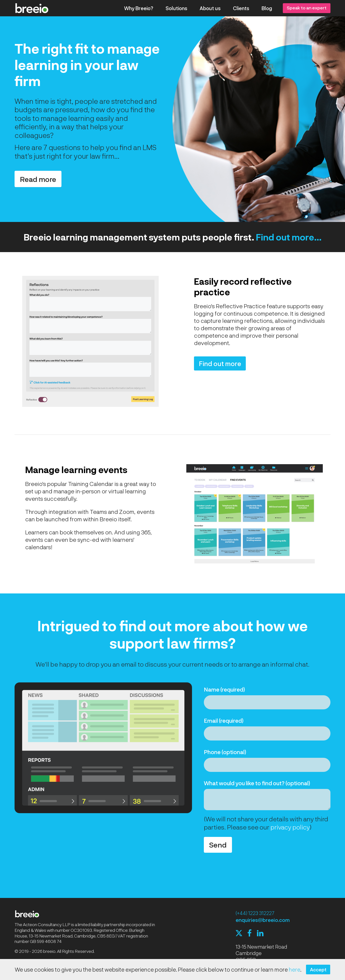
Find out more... (289, 237)
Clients (241, 8)
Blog (267, 8)
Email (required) (224, 720)
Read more (38, 179)
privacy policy (290, 827)
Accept (318, 969)
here (295, 969)
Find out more (220, 363)
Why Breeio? (139, 8)
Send (218, 845)
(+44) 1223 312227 (255, 913)
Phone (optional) (225, 752)
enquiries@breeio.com (263, 920)
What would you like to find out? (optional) (257, 783)
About (210, 8)
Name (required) (224, 689)
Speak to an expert (307, 8)
